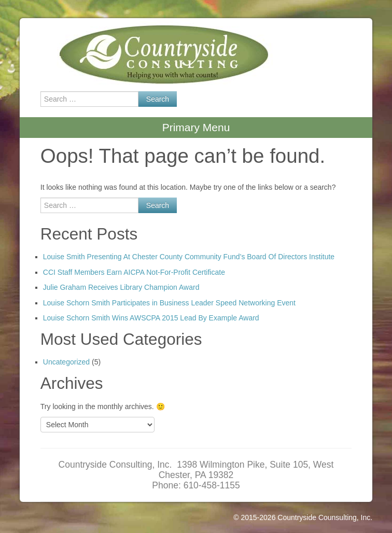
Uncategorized (66, 362)
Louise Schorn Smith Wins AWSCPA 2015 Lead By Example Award (151, 318)
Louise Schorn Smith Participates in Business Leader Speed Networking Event (169, 303)
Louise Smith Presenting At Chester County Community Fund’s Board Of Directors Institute (189, 257)
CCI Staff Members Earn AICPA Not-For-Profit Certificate (134, 272)
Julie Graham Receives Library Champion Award (121, 287)
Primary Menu (196, 127)
